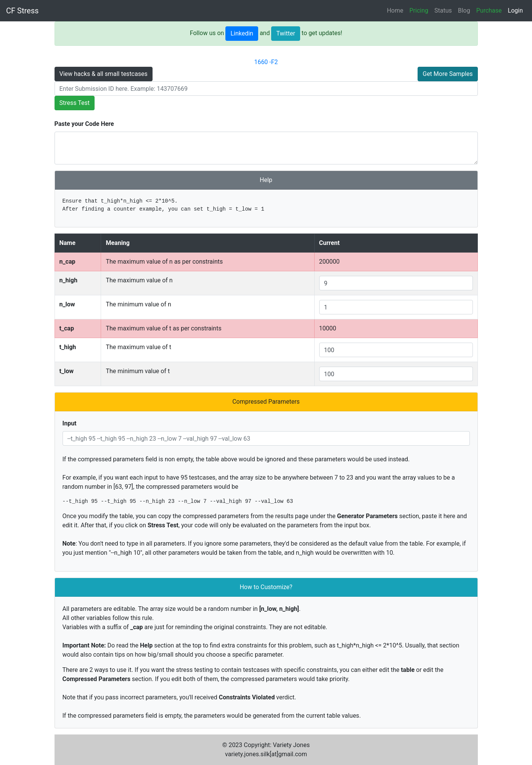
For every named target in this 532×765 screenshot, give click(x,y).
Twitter (285, 33)
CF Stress (22, 11)
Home (395, 10)
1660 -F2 (266, 62)
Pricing (419, 10)
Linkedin (242, 33)
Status (443, 10)
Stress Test (75, 103)
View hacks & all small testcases (104, 74)
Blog (464, 10)
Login (515, 10)
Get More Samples (448, 74)
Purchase (489, 10)
